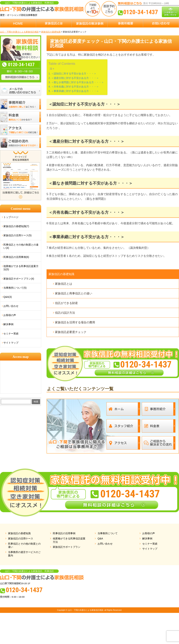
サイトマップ (11, 343)
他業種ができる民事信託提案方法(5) (21, 268)
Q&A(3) (8, 297)
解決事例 (8, 324)
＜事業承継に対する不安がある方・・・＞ (75, 91)
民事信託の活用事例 (64, 533)
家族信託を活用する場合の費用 (75, 322)
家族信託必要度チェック (71, 332)
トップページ (11, 217)
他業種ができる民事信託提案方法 (69, 540)
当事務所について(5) (15, 288)
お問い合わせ (11, 306)
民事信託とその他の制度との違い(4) (21, 246)
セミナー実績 (11, 334)
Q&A (100, 538)
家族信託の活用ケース (21, 538)
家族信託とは (64, 284)
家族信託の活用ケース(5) (17, 235)
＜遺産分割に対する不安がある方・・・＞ (75, 78)
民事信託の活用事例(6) (16, 257)
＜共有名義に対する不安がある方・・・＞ (75, 87)
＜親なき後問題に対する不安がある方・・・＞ (78, 82)
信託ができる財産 (66, 303)
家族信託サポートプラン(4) (19, 279)
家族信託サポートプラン (67, 547)
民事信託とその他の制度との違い (24, 545)
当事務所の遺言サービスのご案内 (24, 554)
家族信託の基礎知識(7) (16, 226)
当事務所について (108, 533)
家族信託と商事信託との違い (74, 293)
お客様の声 (10, 315)
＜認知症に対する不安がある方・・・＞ (74, 74)
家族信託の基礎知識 (61, 274)
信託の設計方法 (65, 313)
